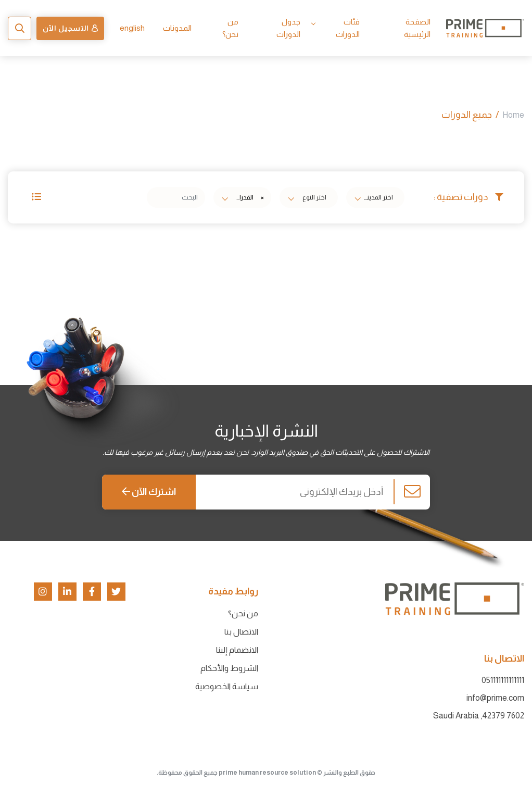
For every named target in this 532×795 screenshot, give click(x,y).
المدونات (177, 28)
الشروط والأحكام (229, 668)
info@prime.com (495, 698)
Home (513, 115)
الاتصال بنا (241, 632)
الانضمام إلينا (237, 650)
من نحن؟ (243, 613)
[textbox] (378, 197)
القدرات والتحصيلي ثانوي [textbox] (240, 197)
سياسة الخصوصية (227, 686)
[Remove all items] (261, 197)
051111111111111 (503, 680)
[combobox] (375, 197)
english (132, 28)
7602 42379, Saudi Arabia (479, 716)
